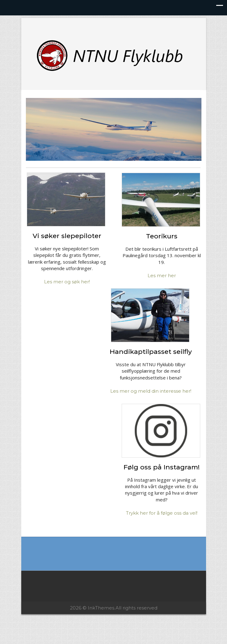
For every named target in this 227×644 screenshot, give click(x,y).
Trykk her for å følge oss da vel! (162, 513)
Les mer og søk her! (67, 282)
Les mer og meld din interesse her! (151, 391)
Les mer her (162, 275)
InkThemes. (102, 608)
